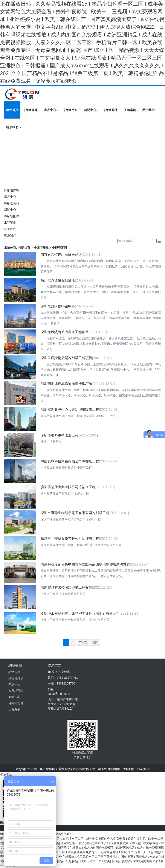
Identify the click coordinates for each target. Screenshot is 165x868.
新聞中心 (91, 110)
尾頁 (95, 642)
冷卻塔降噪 (31, 110)
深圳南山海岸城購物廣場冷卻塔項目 (68, 384)
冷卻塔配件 (111, 110)
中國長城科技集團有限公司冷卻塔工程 (70, 461)
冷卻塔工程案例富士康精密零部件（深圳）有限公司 (80, 613)
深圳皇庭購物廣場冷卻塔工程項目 (66, 358)
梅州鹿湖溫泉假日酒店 (58, 280)
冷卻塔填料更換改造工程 (60, 435)
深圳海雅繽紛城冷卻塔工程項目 (65, 332)
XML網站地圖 (111, 769)
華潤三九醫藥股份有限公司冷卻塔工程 (70, 539)
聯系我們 (14, 127)
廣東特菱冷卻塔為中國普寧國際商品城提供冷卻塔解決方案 (85, 564)
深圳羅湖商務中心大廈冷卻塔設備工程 (70, 410)
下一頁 (83, 642)
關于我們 (150, 110)
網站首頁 (12, 110)
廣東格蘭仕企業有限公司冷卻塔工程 (68, 487)
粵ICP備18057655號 (137, 769)
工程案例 (131, 110)
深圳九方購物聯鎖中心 (58, 306)
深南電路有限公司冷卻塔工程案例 (66, 587)
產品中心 (51, 110)
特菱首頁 (24, 248)
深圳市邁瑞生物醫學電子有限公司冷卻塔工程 (75, 513)
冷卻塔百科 (71, 110)
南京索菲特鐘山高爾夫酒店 (61, 255)
